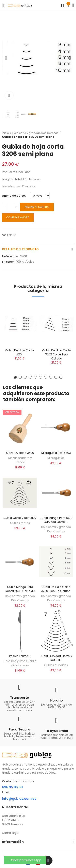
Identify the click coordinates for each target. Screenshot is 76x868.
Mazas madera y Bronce (20, 460)
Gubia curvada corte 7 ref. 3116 (56, 658)
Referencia (10, 256)
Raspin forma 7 (20, 656)
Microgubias (56, 458)
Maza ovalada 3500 (20, 453)
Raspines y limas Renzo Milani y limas (20, 663)
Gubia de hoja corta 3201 (19, 352)
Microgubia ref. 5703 (56, 453)
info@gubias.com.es (19, 799)
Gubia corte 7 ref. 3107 (20, 518)
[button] (6, 58)
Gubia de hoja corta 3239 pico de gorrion (56, 589)
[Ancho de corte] (40, 196)
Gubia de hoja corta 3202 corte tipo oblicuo (57, 354)
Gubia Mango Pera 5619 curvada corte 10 (56, 520)
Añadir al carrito (37, 207)
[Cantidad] (10, 207)
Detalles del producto (20, 249)
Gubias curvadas (56, 665)
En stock (8, 262)
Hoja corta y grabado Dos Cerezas (56, 529)
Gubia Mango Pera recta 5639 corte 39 (20, 589)
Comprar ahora (18, 217)
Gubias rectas (20, 523)
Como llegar (11, 833)
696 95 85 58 (12, 787)
